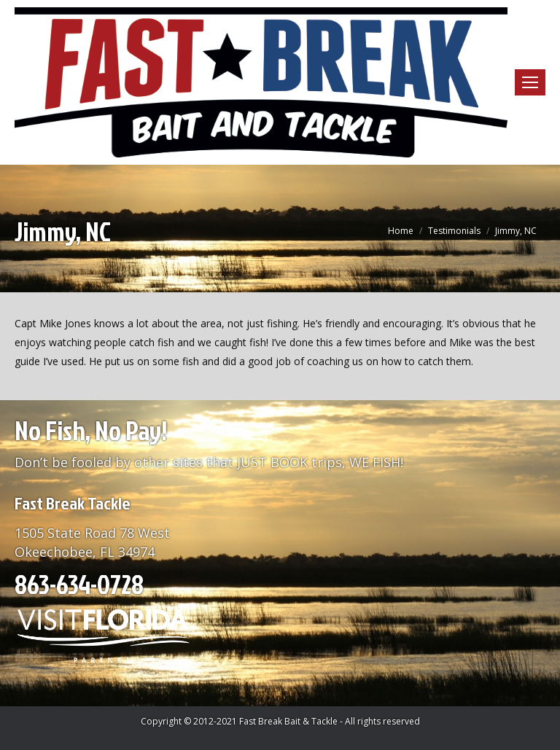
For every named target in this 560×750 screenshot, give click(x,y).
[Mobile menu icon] (530, 82)
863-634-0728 (79, 584)
